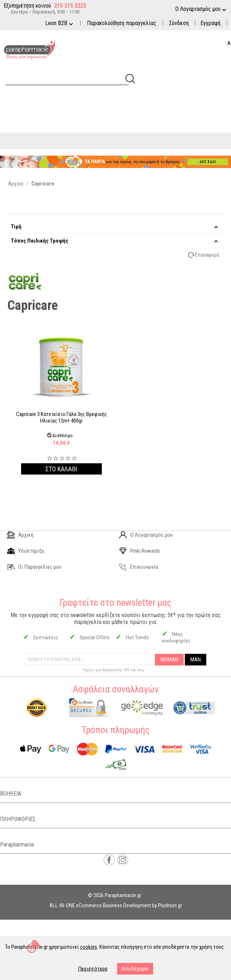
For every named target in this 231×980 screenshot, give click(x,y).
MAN (196, 660)
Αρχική (20, 535)
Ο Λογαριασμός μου (146, 535)
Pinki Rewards (140, 551)
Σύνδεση (179, 23)
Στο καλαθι (61, 469)
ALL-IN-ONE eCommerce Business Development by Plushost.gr (116, 905)
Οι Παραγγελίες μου (34, 567)
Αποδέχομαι (135, 969)
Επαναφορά (207, 255)
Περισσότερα (93, 969)
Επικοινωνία (139, 567)
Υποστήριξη (26, 551)
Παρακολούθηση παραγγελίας (122, 23)
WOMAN (169, 660)
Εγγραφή (210, 23)
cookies (89, 947)
